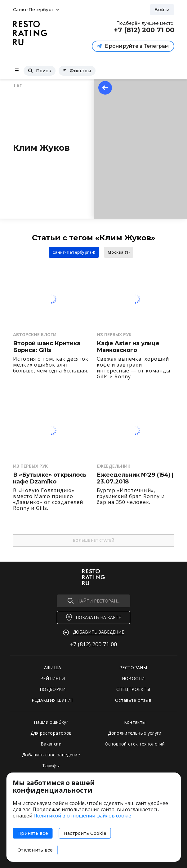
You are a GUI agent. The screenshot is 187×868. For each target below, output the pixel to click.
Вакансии (51, 744)
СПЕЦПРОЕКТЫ (133, 689)
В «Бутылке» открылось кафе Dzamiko (50, 478)
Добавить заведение (98, 632)
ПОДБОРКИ (53, 689)
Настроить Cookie (85, 833)
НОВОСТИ (133, 678)
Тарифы (51, 766)
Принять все (33, 833)
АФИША (53, 668)
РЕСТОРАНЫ (133, 668)
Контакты (135, 722)
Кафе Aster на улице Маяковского (128, 347)
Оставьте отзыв (133, 700)
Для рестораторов (51, 733)
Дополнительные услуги (135, 733)
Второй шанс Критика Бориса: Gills (47, 347)
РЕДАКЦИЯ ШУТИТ (53, 700)
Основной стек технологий (135, 744)
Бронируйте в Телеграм (133, 46)
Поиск (40, 71)
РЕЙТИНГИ (53, 678)
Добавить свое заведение (51, 755)
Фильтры (77, 71)
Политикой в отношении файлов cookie (82, 816)
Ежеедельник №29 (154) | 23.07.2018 (135, 478)
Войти (162, 10)
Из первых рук (114, 334)
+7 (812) (93, 644)
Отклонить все (35, 850)
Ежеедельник (114, 466)
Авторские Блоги (35, 334)
